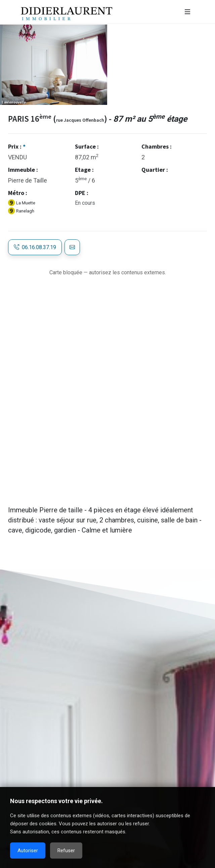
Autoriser (28, 851)
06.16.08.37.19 (35, 247)
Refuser (66, 851)
